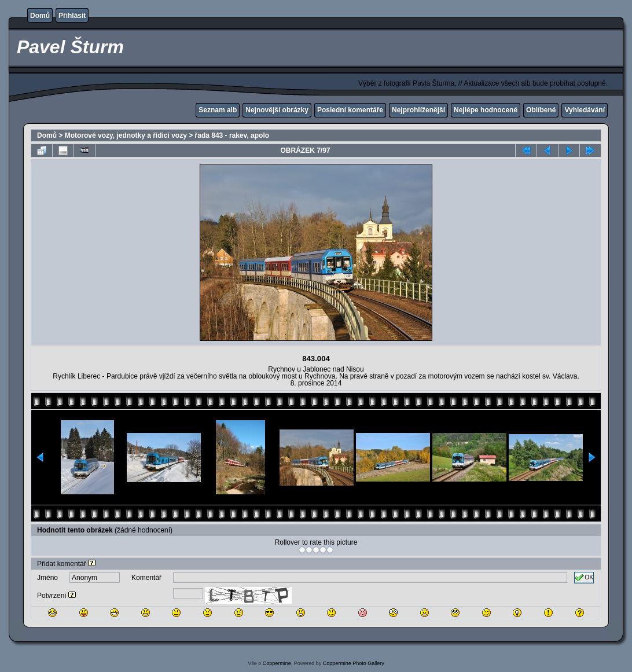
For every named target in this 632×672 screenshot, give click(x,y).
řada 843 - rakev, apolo (232, 135)
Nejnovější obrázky (277, 110)
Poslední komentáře (350, 110)
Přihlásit (72, 16)
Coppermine (277, 663)
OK (584, 578)
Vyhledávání (585, 110)
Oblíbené (541, 110)
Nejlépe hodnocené (486, 110)
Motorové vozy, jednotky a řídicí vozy (126, 135)
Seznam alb (218, 110)
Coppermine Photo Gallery (354, 663)
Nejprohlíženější (418, 110)
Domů (40, 16)
